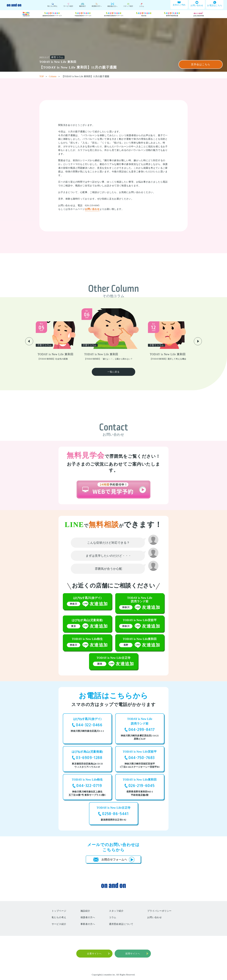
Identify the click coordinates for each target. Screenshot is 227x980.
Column (55, 76)
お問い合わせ (92, 209)
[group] (57, 341)
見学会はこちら (201, 64)
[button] (29, 341)
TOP (43, 76)
